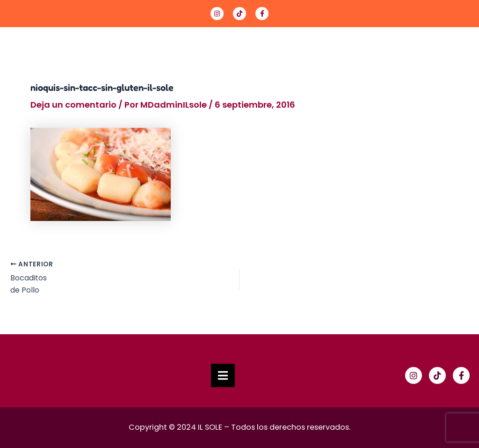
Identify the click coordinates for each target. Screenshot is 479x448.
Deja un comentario (73, 105)
